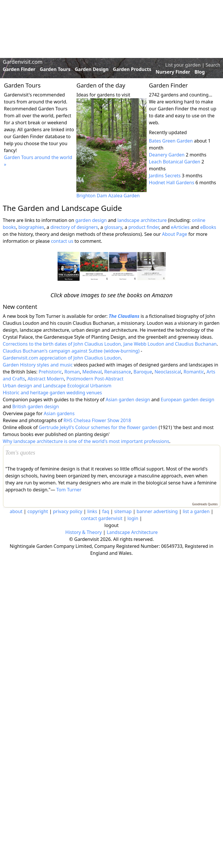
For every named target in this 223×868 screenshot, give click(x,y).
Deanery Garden (167, 155)
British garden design (35, 406)
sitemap (123, 511)
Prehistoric (50, 372)
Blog (200, 72)
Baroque (143, 372)
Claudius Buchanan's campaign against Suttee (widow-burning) (71, 351)
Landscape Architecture (132, 532)
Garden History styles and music (38, 365)
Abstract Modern (46, 379)
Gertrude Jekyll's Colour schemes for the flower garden (98, 427)
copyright (38, 511)
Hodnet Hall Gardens (172, 183)
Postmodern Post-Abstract (95, 379)
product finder (144, 227)
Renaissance (118, 372)
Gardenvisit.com (23, 62)
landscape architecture (142, 220)
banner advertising (157, 511)
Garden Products (132, 69)
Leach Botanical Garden (175, 162)
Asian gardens (59, 413)
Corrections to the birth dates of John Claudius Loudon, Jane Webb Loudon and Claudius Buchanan (110, 344)
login (133, 518)
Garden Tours (55, 69)
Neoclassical (168, 372)
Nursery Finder (173, 72)
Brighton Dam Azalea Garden (108, 196)
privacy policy (68, 511)
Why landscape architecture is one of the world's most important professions (86, 441)
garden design (92, 220)
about (16, 511)
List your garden (183, 65)
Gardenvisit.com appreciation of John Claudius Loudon (62, 358)
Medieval (92, 372)
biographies (31, 227)
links (92, 511)
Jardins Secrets (165, 176)
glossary (113, 227)
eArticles (180, 227)
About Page (175, 234)
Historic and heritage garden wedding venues (52, 393)
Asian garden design (128, 400)
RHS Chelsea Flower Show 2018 (97, 420)
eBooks (208, 227)
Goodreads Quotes (205, 504)
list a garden (196, 511)
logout (112, 525)
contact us (62, 241)
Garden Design (92, 69)
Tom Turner (69, 490)
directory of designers (74, 227)
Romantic (194, 372)
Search (213, 65)
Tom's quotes (20, 453)
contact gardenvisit (102, 518)
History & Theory (84, 532)
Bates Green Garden (171, 141)
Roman (72, 372)
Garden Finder (19, 69)
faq (106, 511)
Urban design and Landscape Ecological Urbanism (57, 386)
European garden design (188, 400)
